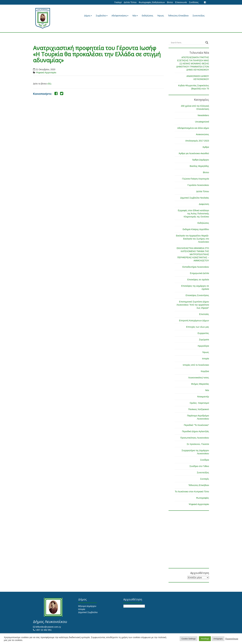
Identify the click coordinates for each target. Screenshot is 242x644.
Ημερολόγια (203, 346)
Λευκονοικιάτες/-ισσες (199, 378)
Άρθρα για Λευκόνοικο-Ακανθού (194, 153)
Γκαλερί (118, 2)
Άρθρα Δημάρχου (201, 160)
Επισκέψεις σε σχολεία (198, 280)
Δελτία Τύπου (130, 2)
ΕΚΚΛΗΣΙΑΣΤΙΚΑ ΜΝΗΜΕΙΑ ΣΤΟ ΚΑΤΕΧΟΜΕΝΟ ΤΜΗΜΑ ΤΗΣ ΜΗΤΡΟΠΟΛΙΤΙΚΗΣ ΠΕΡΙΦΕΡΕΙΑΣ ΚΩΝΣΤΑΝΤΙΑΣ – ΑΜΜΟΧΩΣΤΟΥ (193, 254)
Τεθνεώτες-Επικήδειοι (178, 16)
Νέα (135, 16)
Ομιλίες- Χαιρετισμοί (199, 403)
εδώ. (50, 84)
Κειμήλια (205, 371)
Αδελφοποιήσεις (120, 16)
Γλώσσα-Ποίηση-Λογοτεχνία (196, 179)
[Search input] (187, 43)
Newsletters (203, 115)
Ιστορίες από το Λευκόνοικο (196, 365)
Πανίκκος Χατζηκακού (199, 409)
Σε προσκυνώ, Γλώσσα (198, 444)
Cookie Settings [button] (189, 639)
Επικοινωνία (181, 2)
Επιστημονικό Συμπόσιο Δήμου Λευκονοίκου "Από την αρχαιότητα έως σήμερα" (193, 305)
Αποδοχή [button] (205, 639)
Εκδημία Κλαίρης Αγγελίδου (196, 229)
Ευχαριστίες (203, 333)
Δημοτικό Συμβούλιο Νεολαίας (195, 198)
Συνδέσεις (194, 2)
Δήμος (88, 16)
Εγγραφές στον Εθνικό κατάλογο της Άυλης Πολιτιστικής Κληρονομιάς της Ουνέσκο (193, 214)
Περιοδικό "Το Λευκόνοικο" (196, 425)
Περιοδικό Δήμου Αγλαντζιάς (195, 431)
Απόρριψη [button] (218, 639)
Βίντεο (170, 2)
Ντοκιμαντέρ (203, 397)
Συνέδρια (205, 460)
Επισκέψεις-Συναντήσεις (197, 295)
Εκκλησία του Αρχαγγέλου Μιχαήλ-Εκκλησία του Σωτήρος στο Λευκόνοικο (192, 239)
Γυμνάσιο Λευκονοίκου (198, 185)
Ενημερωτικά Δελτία (199, 273)
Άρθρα (206, 147)
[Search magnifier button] (207, 43)
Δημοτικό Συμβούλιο (88, 612)
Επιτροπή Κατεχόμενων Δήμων (194, 321)
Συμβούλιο (102, 16)
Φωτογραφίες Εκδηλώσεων (152, 2)
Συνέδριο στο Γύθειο (199, 466)
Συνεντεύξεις (199, 16)
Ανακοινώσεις (202, 134)
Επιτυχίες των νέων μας (198, 327)
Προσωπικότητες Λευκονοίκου (195, 438)
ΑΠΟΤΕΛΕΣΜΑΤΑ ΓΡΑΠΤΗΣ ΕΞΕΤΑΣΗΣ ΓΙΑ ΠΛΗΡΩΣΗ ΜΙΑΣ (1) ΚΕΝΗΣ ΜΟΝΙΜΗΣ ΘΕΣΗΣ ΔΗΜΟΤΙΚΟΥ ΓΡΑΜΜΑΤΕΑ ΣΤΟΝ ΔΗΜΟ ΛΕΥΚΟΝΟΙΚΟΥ (193, 64)
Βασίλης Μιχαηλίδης (199, 166)
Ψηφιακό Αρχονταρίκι (46, 73)
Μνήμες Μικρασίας (200, 384)
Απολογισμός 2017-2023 (197, 141)
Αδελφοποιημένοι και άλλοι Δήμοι (193, 128)
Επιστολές (204, 314)
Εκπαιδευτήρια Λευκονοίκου (196, 267)
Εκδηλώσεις (148, 16)
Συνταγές (205, 479)
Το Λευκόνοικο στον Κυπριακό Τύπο (192, 492)
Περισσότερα (232, 639)
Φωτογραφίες (203, 498)
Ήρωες (161, 16)
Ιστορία (205, 359)
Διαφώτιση (204, 204)
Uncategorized (202, 122)
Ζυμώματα (204, 340)
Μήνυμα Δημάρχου (87, 606)
